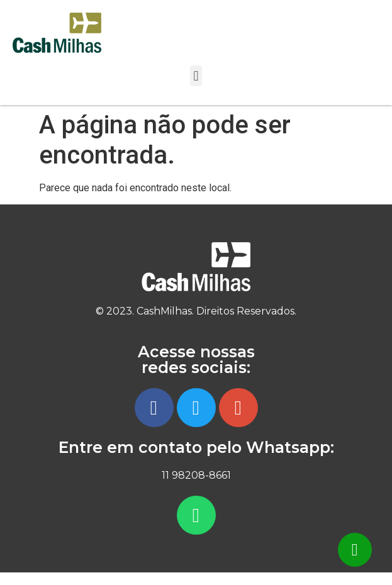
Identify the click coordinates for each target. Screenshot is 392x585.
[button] (196, 76)
